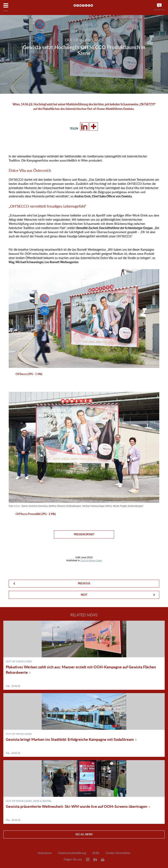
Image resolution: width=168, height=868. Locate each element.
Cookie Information (118, 853)
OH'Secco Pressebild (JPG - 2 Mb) (36, 514)
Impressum (45, 853)
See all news (84, 834)
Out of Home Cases (91, 560)
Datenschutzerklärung (72, 853)
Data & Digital (42, 801)
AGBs (96, 853)
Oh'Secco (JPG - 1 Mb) (29, 374)
